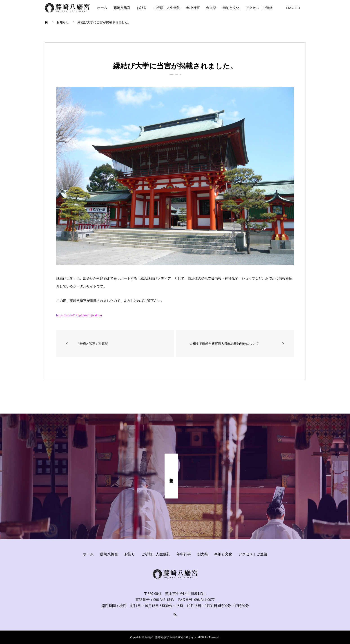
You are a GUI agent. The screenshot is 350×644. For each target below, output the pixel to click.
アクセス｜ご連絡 (259, 8)
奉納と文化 (231, 8)
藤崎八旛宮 (122, 8)
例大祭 (211, 8)
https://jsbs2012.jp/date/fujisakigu (79, 315)
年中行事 (193, 8)
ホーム (102, 8)
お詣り (142, 8)
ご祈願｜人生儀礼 (167, 8)
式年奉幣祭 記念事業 (171, 476)
